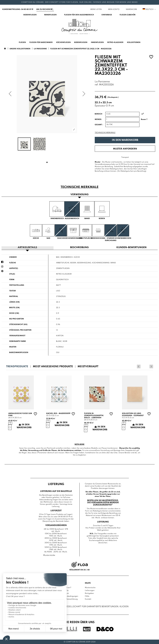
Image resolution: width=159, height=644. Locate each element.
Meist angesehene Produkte (53, 366)
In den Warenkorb (125, 140)
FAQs (87, 596)
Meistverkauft (88, 366)
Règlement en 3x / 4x (79, 570)
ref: (97, 85)
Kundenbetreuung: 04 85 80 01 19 (18, 9)
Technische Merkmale (105, 133)
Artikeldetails (27, 247)
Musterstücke (90, 587)
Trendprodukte (17, 366)
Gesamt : (99, 125)
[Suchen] (45, 9)
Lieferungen (90, 590)
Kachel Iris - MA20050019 (58, 413)
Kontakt (88, 599)
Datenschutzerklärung (69, 599)
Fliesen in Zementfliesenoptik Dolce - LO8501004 (94, 415)
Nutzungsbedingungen (69, 596)
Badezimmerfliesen (19, 352)
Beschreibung (79, 247)
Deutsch (149, 9)
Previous (147, 366)
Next (151, 366)
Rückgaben (89, 593)
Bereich (99, 114)
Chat (116, 453)
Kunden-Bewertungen (131, 247)
